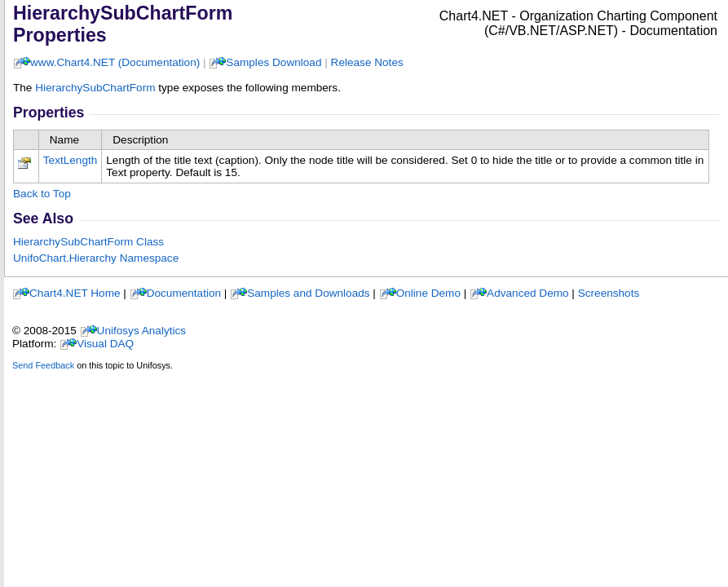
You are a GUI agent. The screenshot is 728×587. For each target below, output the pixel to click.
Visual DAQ (105, 344)
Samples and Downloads (308, 293)
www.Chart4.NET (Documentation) (115, 62)
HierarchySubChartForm (95, 88)
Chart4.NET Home (75, 293)
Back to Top (42, 194)
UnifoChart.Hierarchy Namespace (96, 258)
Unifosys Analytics (142, 331)
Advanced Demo (528, 293)
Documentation (184, 293)
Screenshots (609, 293)
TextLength (71, 160)
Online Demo (428, 293)
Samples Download (274, 62)
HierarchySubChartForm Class (88, 242)
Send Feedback (43, 365)
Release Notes (367, 62)
